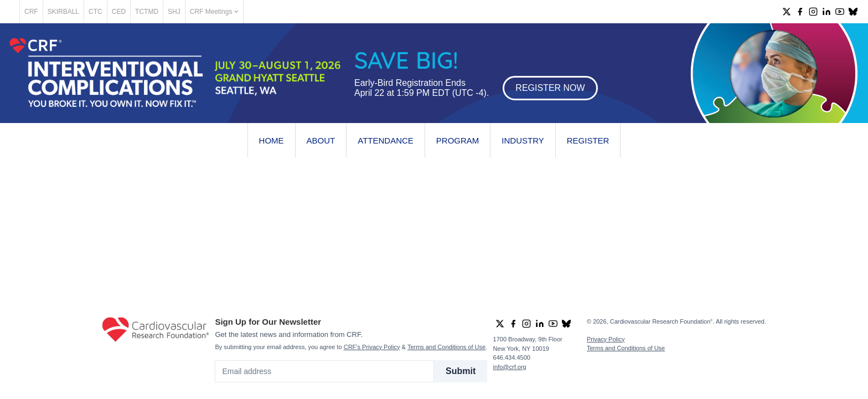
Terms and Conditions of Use (446, 347)
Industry (523, 140)
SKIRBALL (102, 12)
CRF (70, 12)
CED (157, 12)
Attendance (386, 140)
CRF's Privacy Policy (372, 347)
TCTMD (185, 12)
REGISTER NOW (550, 88)
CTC (134, 12)
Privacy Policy (606, 339)
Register (588, 140)
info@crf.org (510, 367)
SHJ (213, 12)
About (321, 140)
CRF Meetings (253, 12)
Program (458, 140)
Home (272, 140)
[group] (787, 12)
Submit (461, 371)
